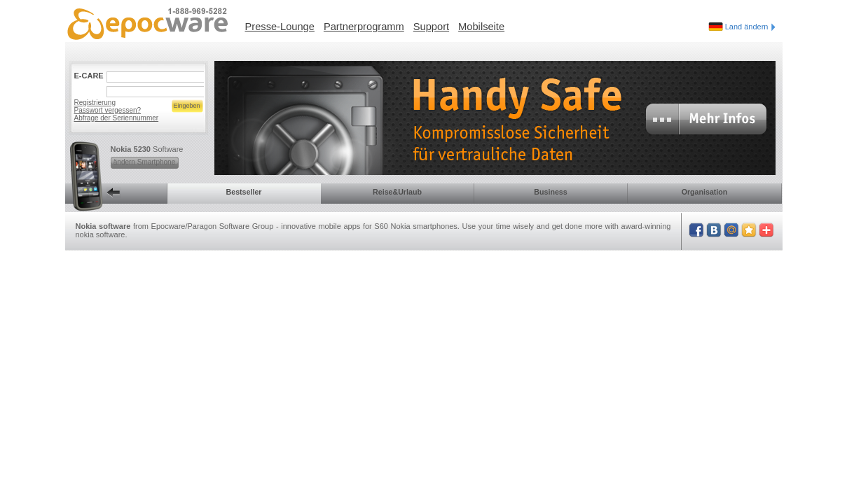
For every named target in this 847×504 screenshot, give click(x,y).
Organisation (705, 192)
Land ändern (750, 27)
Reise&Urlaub (397, 192)
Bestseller (244, 192)
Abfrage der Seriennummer (117, 118)
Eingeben (186, 106)
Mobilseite (481, 27)
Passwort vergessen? (108, 110)
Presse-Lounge (280, 27)
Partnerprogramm (364, 27)
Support (431, 27)
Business (550, 192)
